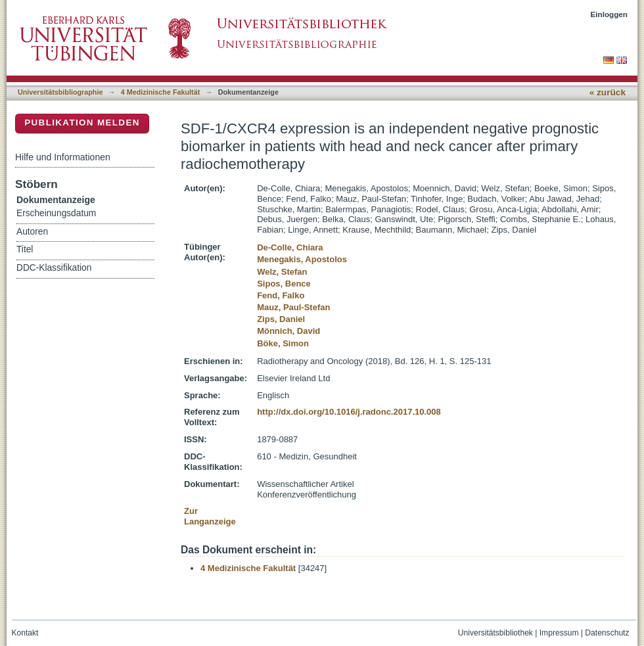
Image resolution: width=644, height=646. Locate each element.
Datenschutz (607, 633)
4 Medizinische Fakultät (160, 92)
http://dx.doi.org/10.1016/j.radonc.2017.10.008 (349, 412)
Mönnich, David (288, 331)
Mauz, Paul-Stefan (293, 307)
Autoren (32, 232)
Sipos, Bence (284, 284)
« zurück (608, 92)
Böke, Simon (283, 343)
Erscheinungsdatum (56, 213)
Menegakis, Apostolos (302, 259)
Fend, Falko (281, 295)
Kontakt (25, 633)
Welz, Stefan (282, 272)
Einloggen (609, 14)
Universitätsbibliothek (495, 633)
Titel (25, 249)
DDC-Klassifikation (54, 268)
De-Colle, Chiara (290, 247)
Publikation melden (82, 123)
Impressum (559, 633)
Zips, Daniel (281, 319)
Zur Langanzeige (210, 516)
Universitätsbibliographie (60, 92)
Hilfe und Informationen (63, 157)
